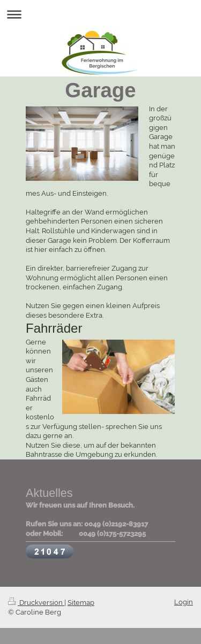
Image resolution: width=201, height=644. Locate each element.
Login (184, 602)
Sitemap (81, 603)
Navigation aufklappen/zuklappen (100, 14)
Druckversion (36, 603)
